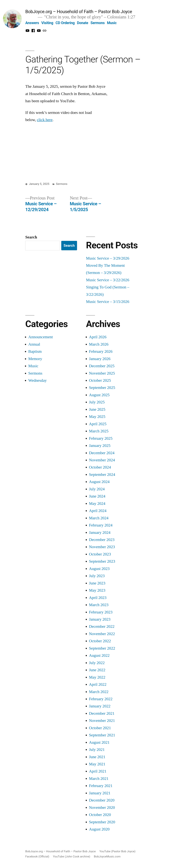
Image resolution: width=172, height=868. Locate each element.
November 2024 (102, 460)
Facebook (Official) (37, 856)
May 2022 (97, 677)
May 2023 (97, 590)
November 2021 (102, 721)
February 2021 (101, 786)
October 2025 (100, 380)
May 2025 (97, 417)
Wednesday (37, 380)
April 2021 (98, 771)
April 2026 (98, 337)
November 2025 (102, 373)
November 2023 (102, 547)
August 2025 (99, 395)
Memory (35, 359)
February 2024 (101, 525)
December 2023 (102, 540)
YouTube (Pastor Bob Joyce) (117, 851)
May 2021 (97, 764)
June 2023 (97, 583)
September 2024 (102, 475)
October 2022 (100, 641)
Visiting (47, 23)
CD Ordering (65, 23)
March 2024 (99, 518)
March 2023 (99, 605)
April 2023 (98, 598)
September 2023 (102, 561)
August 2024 (99, 482)
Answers (32, 23)
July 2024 (97, 489)
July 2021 (97, 750)
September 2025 (102, 388)
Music (112, 23)
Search (31, 237)
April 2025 (98, 424)
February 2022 (101, 699)
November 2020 (102, 808)
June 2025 (97, 409)
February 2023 (101, 612)
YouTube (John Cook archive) (72, 856)
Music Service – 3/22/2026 (108, 280)
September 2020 (102, 822)
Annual (34, 344)
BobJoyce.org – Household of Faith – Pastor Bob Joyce (79, 12)
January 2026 (100, 359)
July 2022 (97, 663)
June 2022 (97, 670)
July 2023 (97, 576)
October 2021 (100, 728)
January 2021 (100, 793)
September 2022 (102, 648)
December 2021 (102, 713)
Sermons (98, 23)
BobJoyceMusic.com (107, 856)
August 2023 (99, 569)
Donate (83, 23)
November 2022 (102, 634)
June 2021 (97, 757)
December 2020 (102, 800)
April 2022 (98, 684)
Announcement (41, 337)
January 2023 (100, 619)
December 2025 (102, 366)
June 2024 (97, 496)
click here (45, 120)
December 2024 (102, 453)
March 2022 (99, 692)
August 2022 (99, 655)
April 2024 (98, 511)
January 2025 (100, 446)
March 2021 (99, 779)
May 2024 (97, 504)
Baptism (35, 351)
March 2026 (99, 344)
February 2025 (101, 438)
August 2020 (99, 829)
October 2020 (100, 815)
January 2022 (100, 706)
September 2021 (102, 735)
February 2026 (101, 351)
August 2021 (99, 742)
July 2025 (97, 402)
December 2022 (102, 626)
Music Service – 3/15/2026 (108, 302)
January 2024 (100, 533)
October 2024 (100, 467)
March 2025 (99, 431)
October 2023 (100, 554)
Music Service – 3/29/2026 (108, 258)
